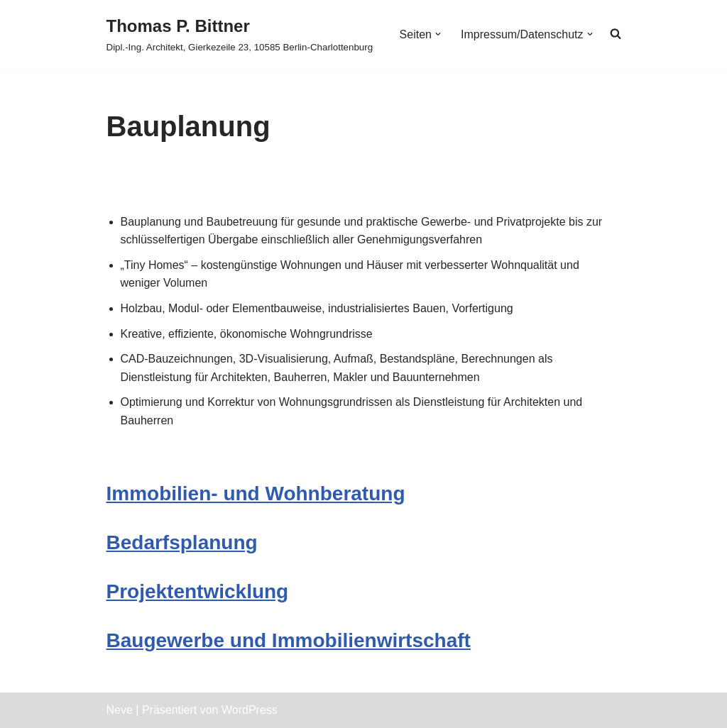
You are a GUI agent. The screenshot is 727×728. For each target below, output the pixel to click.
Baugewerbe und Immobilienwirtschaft (289, 640)
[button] (438, 34)
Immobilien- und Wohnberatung (256, 493)
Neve (120, 710)
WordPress (250, 710)
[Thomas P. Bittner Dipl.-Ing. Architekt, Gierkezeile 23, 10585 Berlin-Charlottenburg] (240, 34)
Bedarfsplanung (182, 542)
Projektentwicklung (198, 591)
